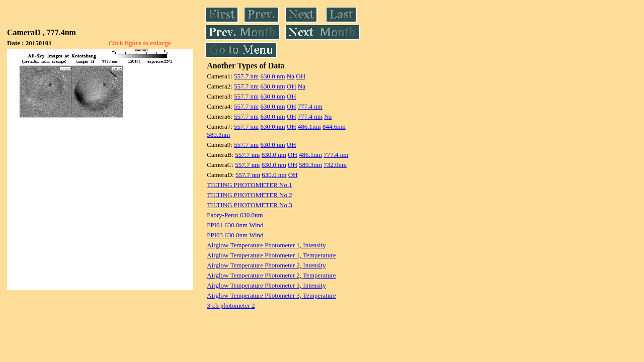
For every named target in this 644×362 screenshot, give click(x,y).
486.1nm (309, 126)
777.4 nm (310, 106)
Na (291, 76)
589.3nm (218, 134)
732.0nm (335, 165)
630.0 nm (272, 76)
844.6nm (334, 126)
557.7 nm (246, 76)
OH (301, 76)
